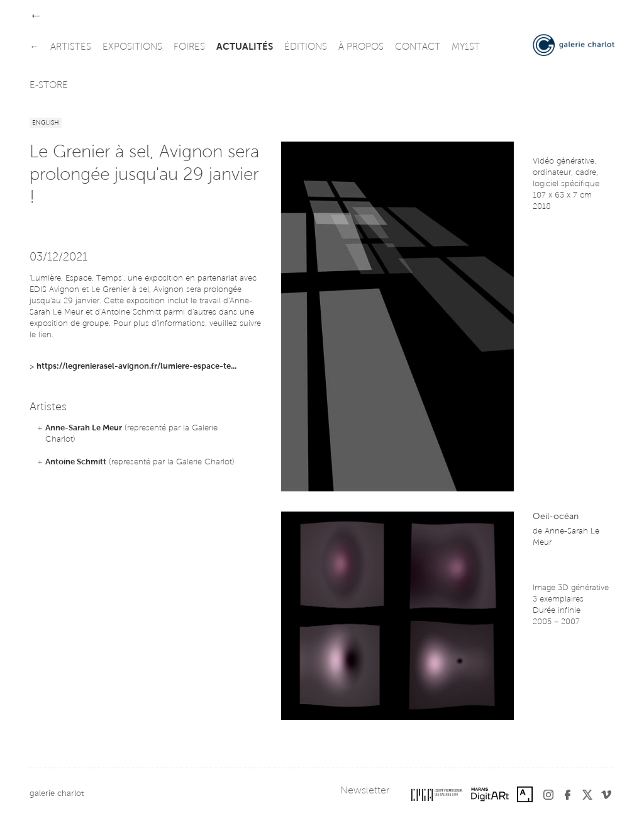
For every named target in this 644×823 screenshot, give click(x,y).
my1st (466, 48)
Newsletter (365, 791)
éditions (306, 48)
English (46, 123)
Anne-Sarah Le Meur (84, 428)
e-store (49, 86)
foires (189, 48)
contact (418, 48)
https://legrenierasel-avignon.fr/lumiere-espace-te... (136, 367)
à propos (361, 48)
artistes (71, 48)
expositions (132, 48)
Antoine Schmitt (76, 462)
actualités (245, 48)
